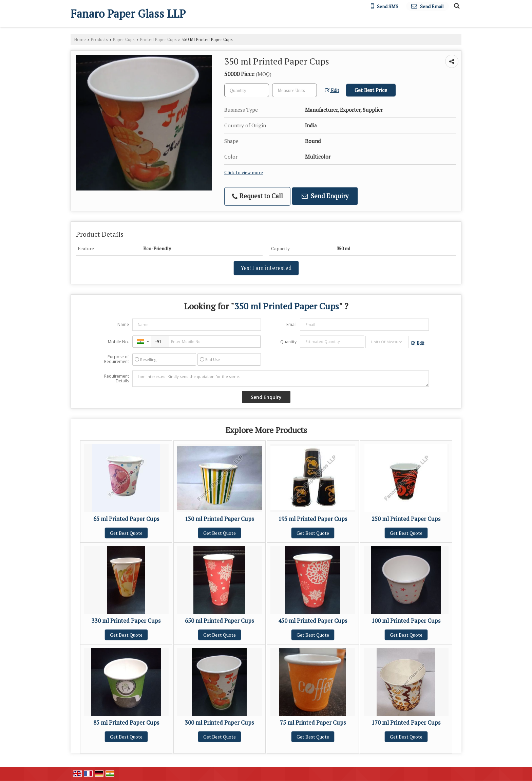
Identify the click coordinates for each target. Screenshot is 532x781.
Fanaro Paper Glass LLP (128, 14)
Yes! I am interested (266, 268)
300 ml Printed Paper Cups (219, 723)
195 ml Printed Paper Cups (313, 519)
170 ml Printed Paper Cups (406, 723)
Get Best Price (371, 90)
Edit (332, 90)
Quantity (288, 342)
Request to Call (258, 196)
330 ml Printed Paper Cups (126, 621)
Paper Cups (124, 40)
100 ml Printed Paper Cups (406, 621)
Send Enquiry (325, 196)
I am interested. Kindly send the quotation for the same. (281, 379)
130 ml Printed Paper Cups (219, 519)
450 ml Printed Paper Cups (313, 621)
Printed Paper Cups (158, 40)
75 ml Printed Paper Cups (313, 723)
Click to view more (244, 172)
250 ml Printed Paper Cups (406, 519)
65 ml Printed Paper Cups (126, 519)
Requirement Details (117, 379)
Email (291, 324)
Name (123, 324)
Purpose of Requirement (117, 359)
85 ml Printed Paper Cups (126, 723)
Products (99, 40)
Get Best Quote (126, 533)
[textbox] (294, 90)
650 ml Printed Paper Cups (219, 621)
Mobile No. (118, 342)
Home (80, 40)
